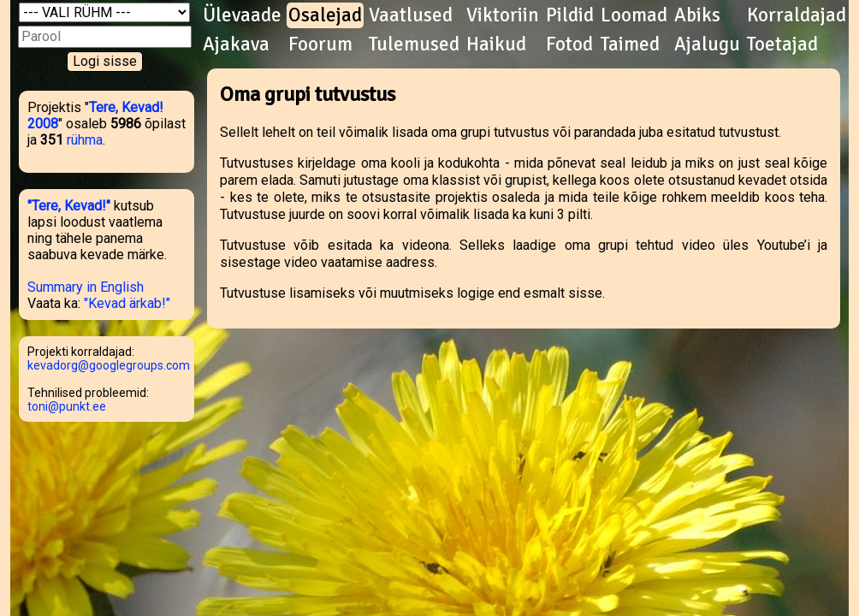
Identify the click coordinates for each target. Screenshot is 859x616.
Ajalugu (707, 44)
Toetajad (782, 44)
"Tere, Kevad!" (69, 206)
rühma (85, 140)
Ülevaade (242, 15)
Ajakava (236, 44)
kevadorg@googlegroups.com (109, 365)
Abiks (697, 15)
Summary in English (86, 287)
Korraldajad (797, 15)
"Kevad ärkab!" (127, 303)
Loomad (634, 15)
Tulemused (414, 44)
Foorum (320, 44)
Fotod (569, 44)
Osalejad (325, 15)
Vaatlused (411, 15)
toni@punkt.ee (67, 406)
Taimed (630, 44)
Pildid (570, 15)
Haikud (496, 44)
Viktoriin (503, 15)
